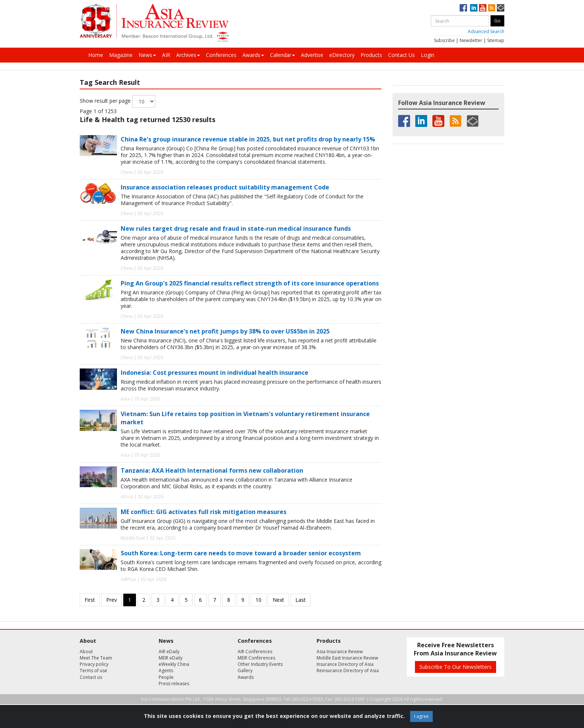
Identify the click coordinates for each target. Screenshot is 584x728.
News (147, 55)
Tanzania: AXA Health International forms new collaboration (212, 470)
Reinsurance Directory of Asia (348, 670)
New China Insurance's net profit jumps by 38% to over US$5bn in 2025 (225, 331)
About (86, 652)
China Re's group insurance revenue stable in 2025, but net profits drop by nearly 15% (248, 139)
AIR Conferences (255, 652)
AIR (166, 55)
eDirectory (342, 55)
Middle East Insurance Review (347, 658)
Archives (188, 55)
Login (428, 55)
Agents (166, 670)
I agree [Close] (421, 716)
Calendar (283, 55)
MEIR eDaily (171, 658)
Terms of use (93, 670)
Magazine (121, 55)
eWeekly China (174, 664)
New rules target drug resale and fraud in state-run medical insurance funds (236, 229)
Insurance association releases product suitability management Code (225, 187)
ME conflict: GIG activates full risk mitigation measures (204, 512)
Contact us (91, 677)
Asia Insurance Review (340, 652)
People (166, 677)
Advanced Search (486, 31)
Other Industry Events (260, 664)
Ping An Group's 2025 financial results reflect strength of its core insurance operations (250, 283)
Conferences (221, 55)
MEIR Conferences (256, 658)
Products (371, 55)
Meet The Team (96, 658)
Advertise (312, 55)
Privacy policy (94, 664)
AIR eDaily (169, 652)
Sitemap (496, 40)
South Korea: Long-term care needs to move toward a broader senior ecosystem (241, 553)
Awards (253, 55)
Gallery (245, 670)
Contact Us (401, 55)
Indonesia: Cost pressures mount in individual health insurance (215, 373)
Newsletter (471, 40)
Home (96, 55)
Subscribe (444, 40)
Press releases (174, 684)
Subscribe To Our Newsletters (456, 667)
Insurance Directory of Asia (345, 664)
